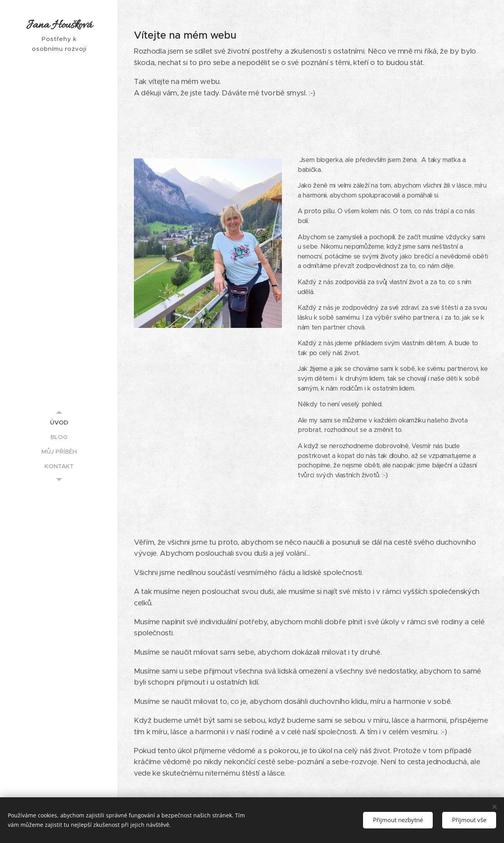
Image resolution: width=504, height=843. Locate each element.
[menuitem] (59, 422)
